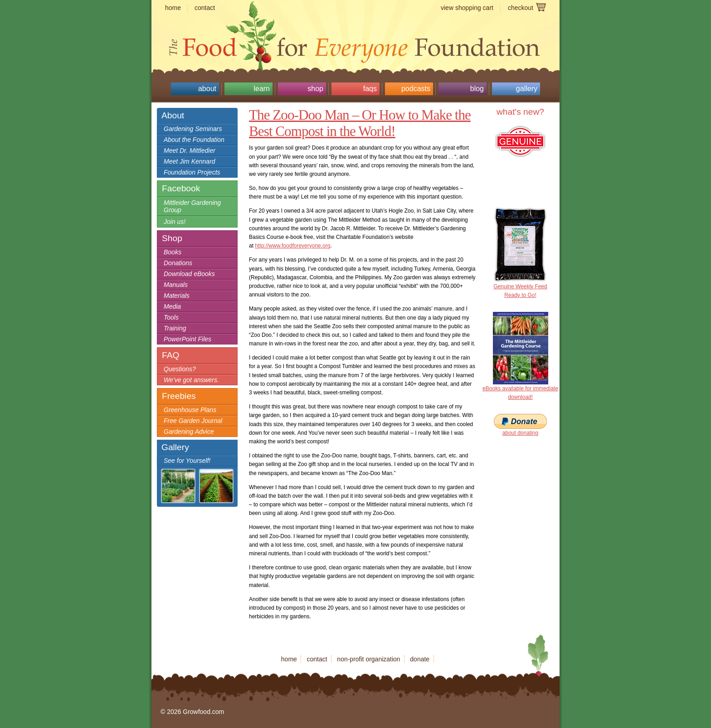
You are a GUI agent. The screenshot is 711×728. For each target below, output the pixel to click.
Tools (171, 317)
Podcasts (416, 89)
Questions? (180, 369)
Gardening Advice (189, 432)
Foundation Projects (192, 172)
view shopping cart (467, 8)
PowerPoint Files (187, 339)
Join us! (175, 222)
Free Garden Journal (193, 421)
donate (420, 659)
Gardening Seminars (193, 129)
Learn (262, 89)
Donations (178, 263)
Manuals (176, 285)
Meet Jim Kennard (190, 161)
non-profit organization (368, 659)
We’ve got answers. (191, 380)
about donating (520, 433)
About (207, 89)
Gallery (527, 89)
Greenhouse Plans (190, 410)
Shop (315, 89)
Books (173, 252)
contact (205, 8)
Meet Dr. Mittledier (190, 150)
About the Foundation (194, 140)
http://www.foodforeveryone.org (292, 246)
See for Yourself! (187, 461)
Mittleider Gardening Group (192, 206)
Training (175, 328)
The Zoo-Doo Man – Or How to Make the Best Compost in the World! (360, 123)
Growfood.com (355, 29)
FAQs (370, 89)
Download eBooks (189, 274)
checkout (521, 8)
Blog (477, 89)
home (173, 8)
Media (172, 306)
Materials (177, 296)
